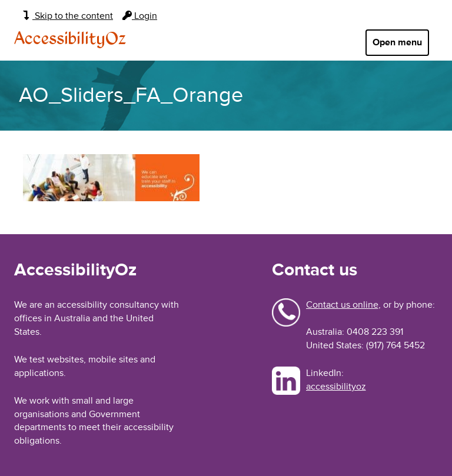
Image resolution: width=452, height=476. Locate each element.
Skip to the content (68, 16)
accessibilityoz (336, 387)
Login (140, 16)
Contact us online (342, 305)
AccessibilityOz (70, 39)
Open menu (397, 42)
